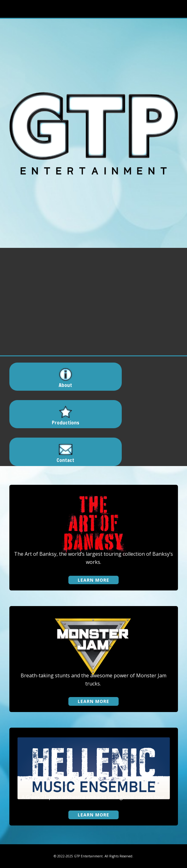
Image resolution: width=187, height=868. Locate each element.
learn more (93, 580)
